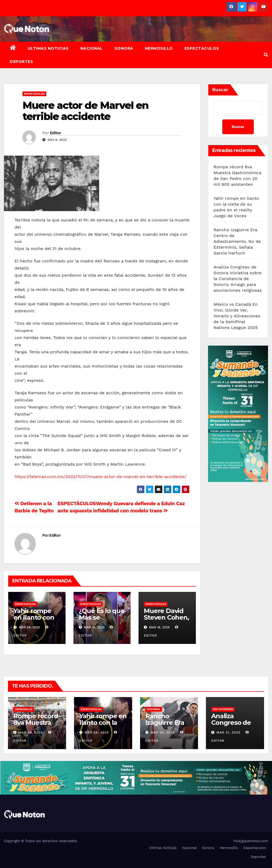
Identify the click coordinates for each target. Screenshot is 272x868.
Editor (56, 133)
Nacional (92, 48)
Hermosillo (159, 48)
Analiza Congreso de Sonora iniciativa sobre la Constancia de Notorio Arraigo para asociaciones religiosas (238, 279)
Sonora (124, 48)
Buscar (220, 89)
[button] (266, 55)
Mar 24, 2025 (31, 732)
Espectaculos (202, 48)
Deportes (21, 62)
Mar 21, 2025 (228, 732)
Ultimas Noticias (48, 48)
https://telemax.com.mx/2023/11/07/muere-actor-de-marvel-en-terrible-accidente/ (100, 477)
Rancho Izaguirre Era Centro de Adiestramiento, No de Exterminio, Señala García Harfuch (237, 241)
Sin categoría (223, 709)
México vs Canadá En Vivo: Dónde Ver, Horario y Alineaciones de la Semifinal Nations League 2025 (237, 316)
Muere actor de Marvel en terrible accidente (85, 111)
